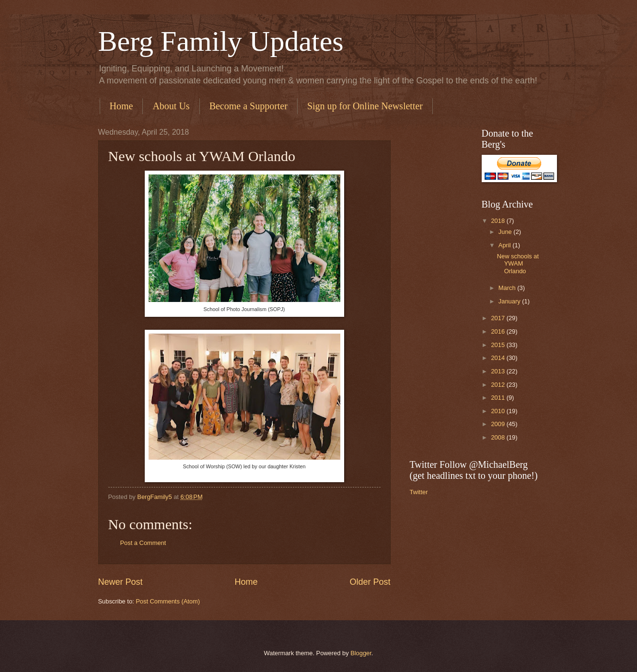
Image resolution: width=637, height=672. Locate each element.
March (508, 288)
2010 (498, 411)
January (510, 301)
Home (122, 106)
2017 (498, 318)
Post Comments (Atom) (168, 601)
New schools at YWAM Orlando (518, 264)
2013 (498, 371)
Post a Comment (143, 543)
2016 (498, 331)
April (505, 245)
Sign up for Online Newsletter (365, 106)
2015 (498, 345)
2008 (498, 437)
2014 (498, 358)
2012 (498, 385)
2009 (498, 424)
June (506, 232)
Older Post (370, 582)
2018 (498, 221)
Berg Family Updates (221, 41)
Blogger (361, 653)
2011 (498, 398)
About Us (171, 106)
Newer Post (121, 582)
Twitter (419, 492)
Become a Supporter (249, 106)
